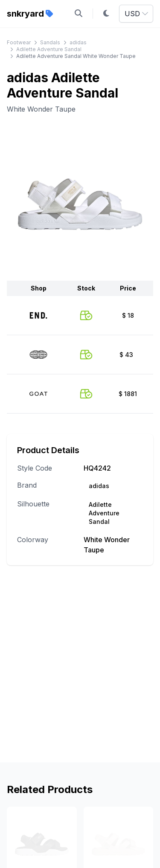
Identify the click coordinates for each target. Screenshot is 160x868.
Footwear (19, 42)
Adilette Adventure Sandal (49, 49)
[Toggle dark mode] (106, 14)
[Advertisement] (80, 676)
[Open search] (79, 14)
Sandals (50, 42)
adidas (78, 42)
